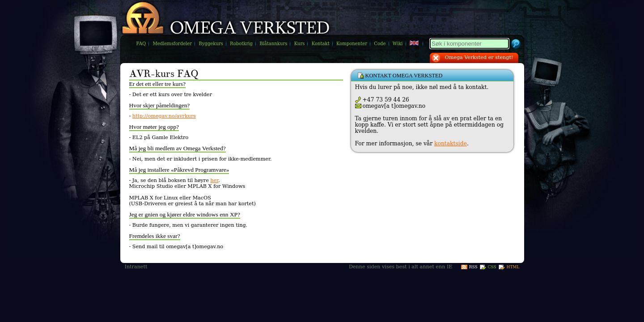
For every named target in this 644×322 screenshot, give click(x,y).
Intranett (136, 267)
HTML (513, 267)
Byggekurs (211, 44)
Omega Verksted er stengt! (479, 57)
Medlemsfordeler (172, 44)
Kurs (300, 44)
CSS (492, 267)
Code (380, 44)
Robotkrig (241, 44)
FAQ (141, 44)
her (214, 180)
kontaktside (451, 144)
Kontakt (321, 44)
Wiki (398, 44)
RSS (473, 267)
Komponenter (352, 44)
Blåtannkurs (273, 44)
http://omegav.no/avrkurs (164, 116)
